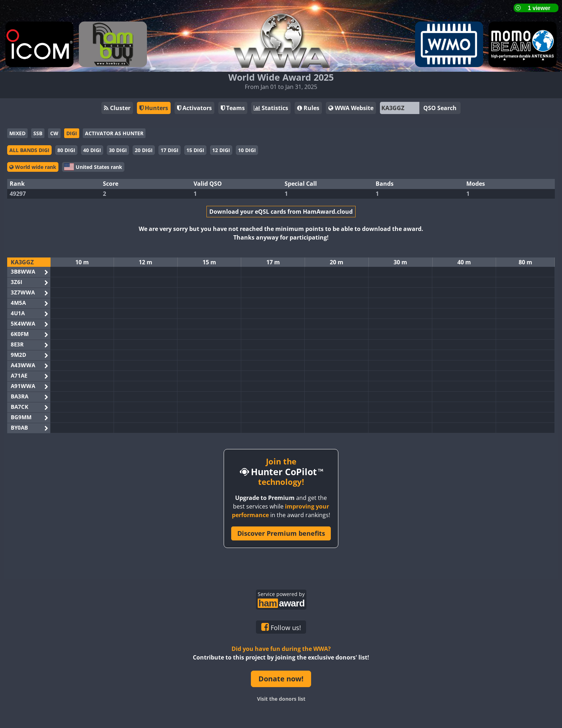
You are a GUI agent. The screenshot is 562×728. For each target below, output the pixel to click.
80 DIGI (66, 150)
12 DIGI (221, 150)
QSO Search (440, 108)
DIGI (72, 133)
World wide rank (33, 167)
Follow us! (281, 627)
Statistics (271, 108)
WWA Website (351, 108)
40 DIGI (92, 150)
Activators (194, 108)
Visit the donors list (281, 699)
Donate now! (281, 679)
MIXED (17, 133)
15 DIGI (195, 150)
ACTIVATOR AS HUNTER (114, 133)
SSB (38, 133)
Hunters (154, 108)
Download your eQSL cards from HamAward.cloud (281, 212)
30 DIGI (118, 150)
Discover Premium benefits (281, 533)
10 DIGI (247, 150)
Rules (308, 108)
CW (54, 133)
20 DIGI (144, 150)
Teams (233, 108)
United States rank (93, 167)
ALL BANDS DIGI (29, 150)
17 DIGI (170, 150)
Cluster (117, 108)
